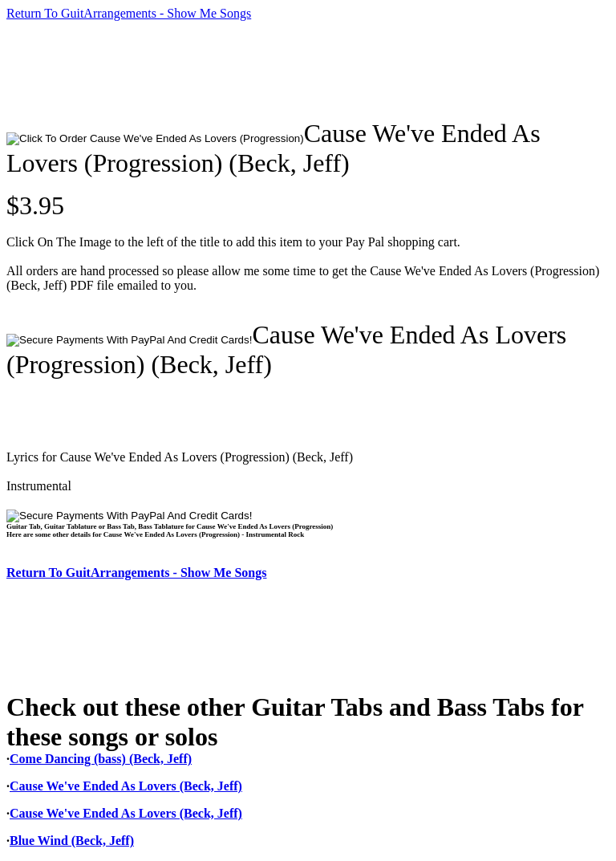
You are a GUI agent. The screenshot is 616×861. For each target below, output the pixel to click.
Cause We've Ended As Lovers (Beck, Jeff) (126, 786)
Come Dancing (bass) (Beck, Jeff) (101, 759)
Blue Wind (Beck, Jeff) (72, 841)
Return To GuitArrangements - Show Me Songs (129, 13)
